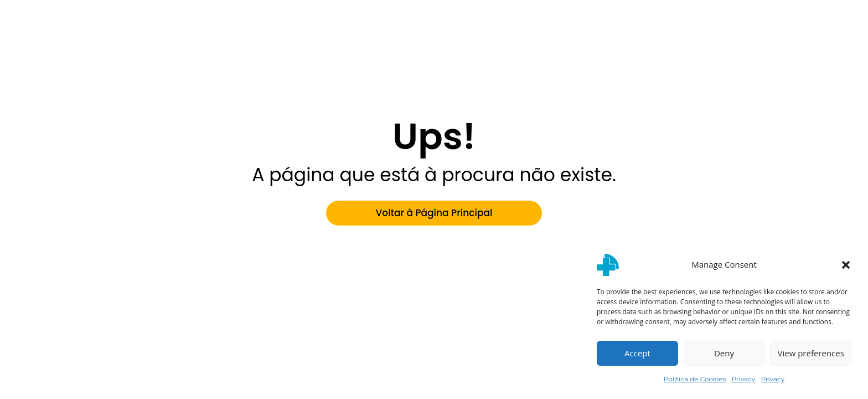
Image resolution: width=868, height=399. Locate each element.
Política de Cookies (695, 379)
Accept (637, 353)
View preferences (810, 353)
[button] (846, 265)
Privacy (744, 379)
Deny (724, 353)
